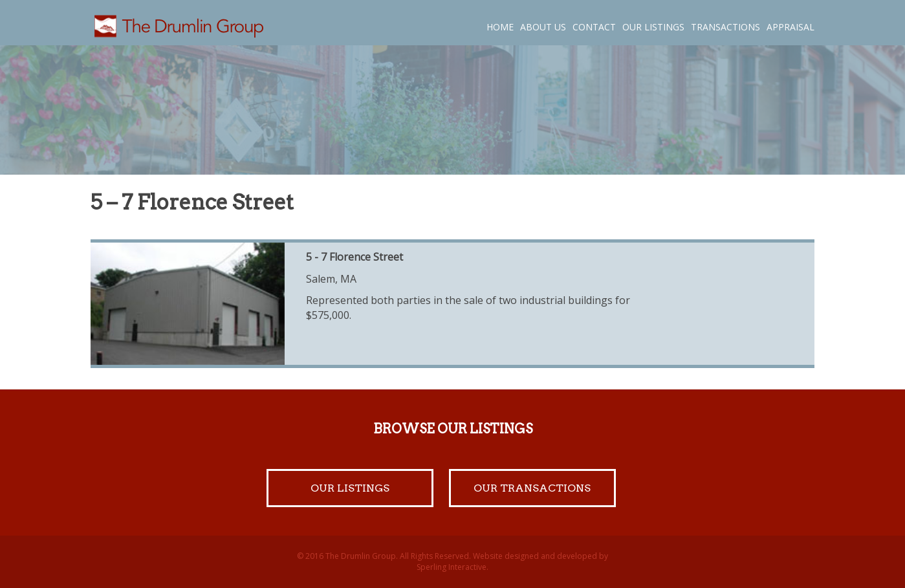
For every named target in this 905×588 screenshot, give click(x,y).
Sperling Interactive (452, 567)
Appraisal (791, 27)
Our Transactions (532, 488)
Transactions (725, 27)
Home (500, 27)
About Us (543, 27)
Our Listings (653, 27)
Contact (594, 27)
